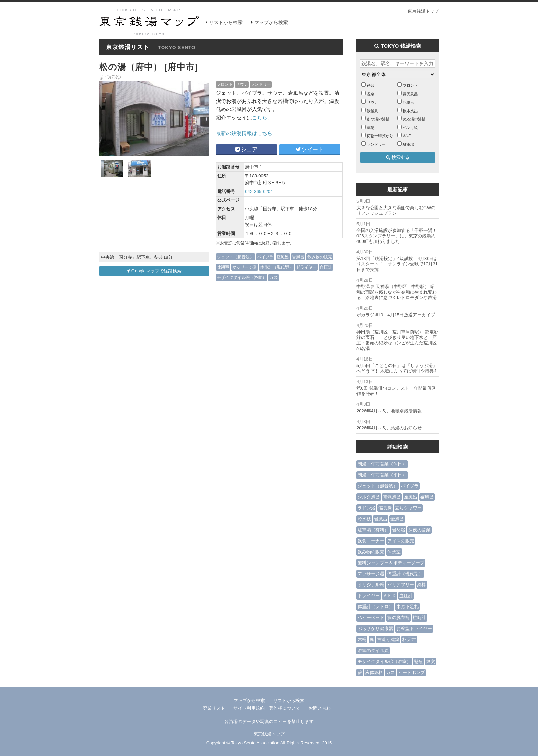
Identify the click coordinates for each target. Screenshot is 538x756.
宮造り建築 (388, 640)
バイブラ (265, 257)
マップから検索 (271, 22)
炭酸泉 (372, 111)
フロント (225, 84)
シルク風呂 (369, 497)
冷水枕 (364, 519)
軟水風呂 (410, 111)
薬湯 (371, 128)
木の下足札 (407, 607)
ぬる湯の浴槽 (414, 119)
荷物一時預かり (380, 136)
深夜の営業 (419, 530)
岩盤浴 (399, 530)
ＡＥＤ (390, 596)
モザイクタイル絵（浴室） (242, 277)
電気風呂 (392, 497)
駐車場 (408, 144)
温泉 (371, 94)
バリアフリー (401, 585)
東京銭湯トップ (423, 11)
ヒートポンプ (411, 672)
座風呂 (283, 257)
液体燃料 (374, 672)
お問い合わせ (322, 708)
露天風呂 (410, 94)
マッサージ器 (245, 267)
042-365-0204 (259, 192)
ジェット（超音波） (235, 257)
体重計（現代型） (277, 267)
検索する (398, 157)
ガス (273, 277)
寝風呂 (427, 497)
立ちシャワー (408, 508)
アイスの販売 (401, 541)
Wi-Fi (407, 136)
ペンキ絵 (410, 128)
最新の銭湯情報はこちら (244, 133)
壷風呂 (397, 519)
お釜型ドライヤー (414, 629)
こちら (260, 117)
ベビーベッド (371, 618)
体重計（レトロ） (375, 607)
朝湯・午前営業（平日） (382, 475)
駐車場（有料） (373, 530)
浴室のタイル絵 (373, 651)
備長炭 (385, 508)
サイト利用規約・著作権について (267, 708)
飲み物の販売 (320, 257)
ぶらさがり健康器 (375, 629)
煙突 (431, 661)
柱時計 (419, 618)
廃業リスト (214, 708)
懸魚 (419, 661)
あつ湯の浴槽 (378, 119)
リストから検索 (226, 22)
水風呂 (408, 102)
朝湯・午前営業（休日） (382, 464)
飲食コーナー (371, 541)
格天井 (409, 640)
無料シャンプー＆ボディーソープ (391, 563)
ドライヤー (306, 267)
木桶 (362, 640)
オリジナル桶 (371, 585)
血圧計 (326, 267)
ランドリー (261, 84)
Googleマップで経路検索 (154, 271)
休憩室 (223, 267)
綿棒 (422, 585)
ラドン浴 (366, 508)
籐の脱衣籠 (399, 618)
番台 (371, 85)
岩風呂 (298, 257)
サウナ (242, 84)
